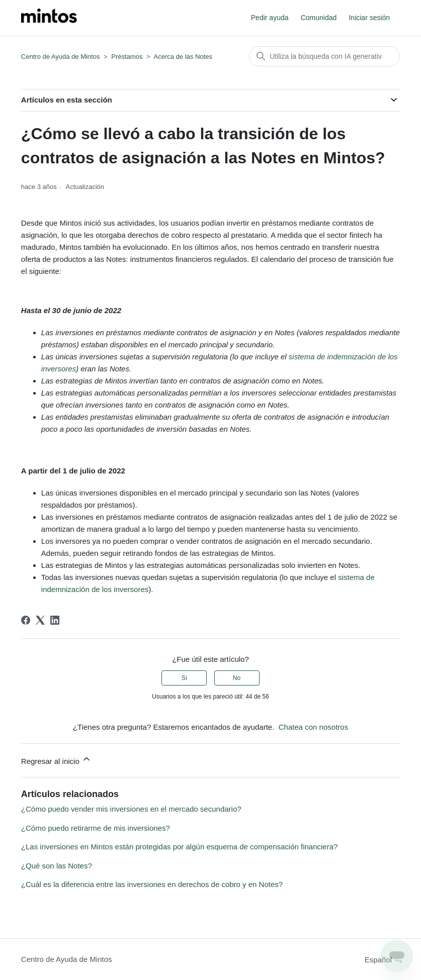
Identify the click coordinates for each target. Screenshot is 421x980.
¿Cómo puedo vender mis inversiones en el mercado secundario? (131, 809)
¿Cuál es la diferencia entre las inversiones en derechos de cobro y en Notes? (152, 884)
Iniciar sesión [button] (369, 18)
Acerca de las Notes (183, 57)
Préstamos (127, 57)
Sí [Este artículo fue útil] (184, 678)
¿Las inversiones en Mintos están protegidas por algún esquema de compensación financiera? (180, 847)
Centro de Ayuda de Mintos (61, 57)
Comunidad (319, 18)
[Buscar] (324, 56)
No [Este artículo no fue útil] (237, 678)
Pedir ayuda (270, 18)
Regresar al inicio (56, 760)
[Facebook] (26, 620)
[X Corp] (40, 620)
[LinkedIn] (55, 620)
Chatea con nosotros (313, 727)
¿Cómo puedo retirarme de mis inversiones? (96, 828)
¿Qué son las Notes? (57, 866)
